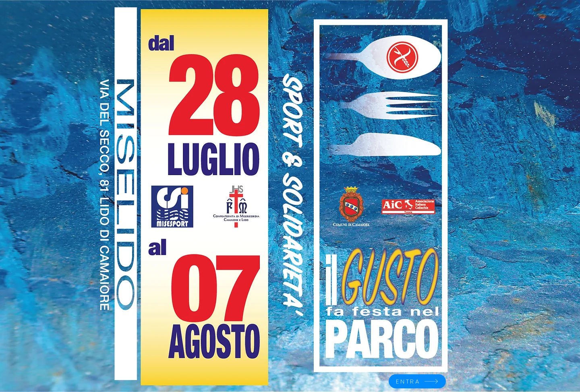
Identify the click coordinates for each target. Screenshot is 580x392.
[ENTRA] (417, 381)
